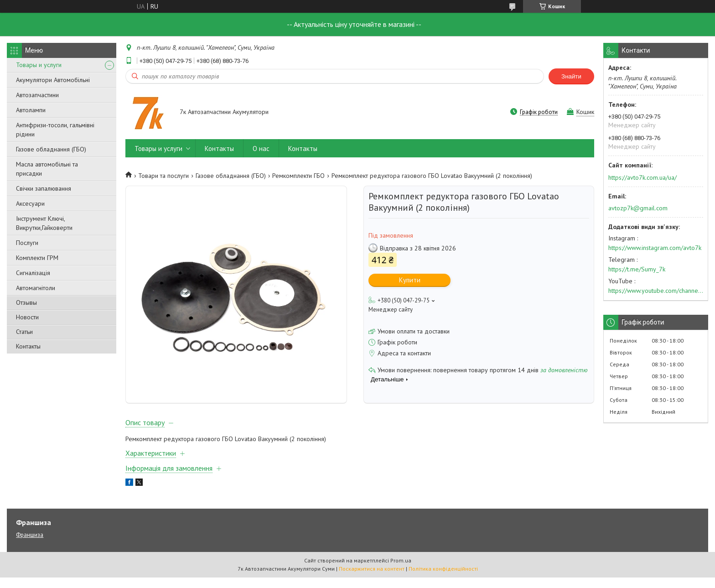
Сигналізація (33, 273)
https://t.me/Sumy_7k (637, 269)
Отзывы (26, 302)
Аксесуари (30, 203)
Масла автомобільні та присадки (47, 169)
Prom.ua (401, 571)
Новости (27, 317)
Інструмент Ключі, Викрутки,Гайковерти (44, 223)
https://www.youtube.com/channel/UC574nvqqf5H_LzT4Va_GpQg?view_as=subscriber (656, 291)
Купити (410, 280)
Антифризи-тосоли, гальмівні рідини (55, 130)
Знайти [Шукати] (571, 76)
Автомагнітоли (36, 288)
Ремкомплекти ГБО (298, 176)
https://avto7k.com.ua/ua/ (642, 177)
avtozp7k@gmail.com (638, 208)
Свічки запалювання (44, 188)
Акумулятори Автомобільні (53, 80)
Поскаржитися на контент (372, 579)
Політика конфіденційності (443, 579)
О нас (261, 148)
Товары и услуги (39, 65)
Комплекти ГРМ (37, 258)
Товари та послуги (163, 176)
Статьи (24, 332)
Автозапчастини (37, 95)
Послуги (27, 243)
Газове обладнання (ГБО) (51, 149)
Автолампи (31, 110)
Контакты (28, 346)
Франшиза (30, 545)
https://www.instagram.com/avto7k (655, 248)
